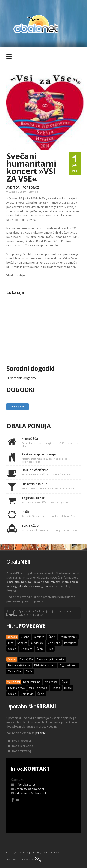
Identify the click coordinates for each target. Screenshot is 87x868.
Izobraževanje (68, 637)
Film (11, 643)
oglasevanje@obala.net (31, 793)
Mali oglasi (13, 682)
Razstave (39, 637)
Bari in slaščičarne (19, 665)
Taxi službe (15, 671)
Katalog (12, 659)
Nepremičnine (32, 682)
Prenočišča (26, 659)
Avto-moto (51, 682)
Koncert (22, 643)
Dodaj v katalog (20, 751)
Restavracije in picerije (51, 659)
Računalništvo (16, 688)
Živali (65, 682)
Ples (50, 649)
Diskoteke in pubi (45, 665)
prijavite (41, 733)
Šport (52, 637)
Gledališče (37, 643)
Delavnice (26, 649)
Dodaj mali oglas (20, 746)
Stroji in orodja (38, 688)
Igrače (68, 688)
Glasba (25, 637)
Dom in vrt (27, 694)
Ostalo (12, 649)
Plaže (29, 671)
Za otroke (54, 643)
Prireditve (70, 643)
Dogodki (12, 637)
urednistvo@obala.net (30, 789)
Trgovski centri (68, 665)
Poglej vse (18, 406)
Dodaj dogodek (20, 741)
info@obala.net (25, 784)
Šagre (40, 649)
